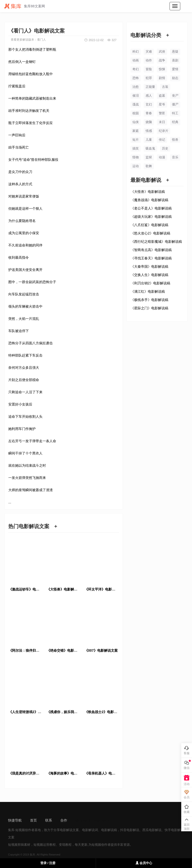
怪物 (136, 157)
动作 (149, 60)
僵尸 (175, 104)
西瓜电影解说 (152, 830)
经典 (175, 122)
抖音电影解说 (130, 830)
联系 (49, 820)
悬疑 (175, 52)
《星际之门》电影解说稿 (149, 308)
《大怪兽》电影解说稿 (148, 192)
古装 (165, 87)
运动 (136, 166)
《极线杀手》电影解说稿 (149, 300)
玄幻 (149, 104)
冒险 (149, 69)
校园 (136, 113)
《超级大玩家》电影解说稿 (151, 217)
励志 (175, 78)
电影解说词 (90, 830)
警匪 (162, 113)
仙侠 (136, 122)
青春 (149, 113)
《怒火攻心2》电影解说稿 (150, 233)
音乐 (175, 157)
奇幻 (136, 69)
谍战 (136, 104)
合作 (64, 820)
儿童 (149, 140)
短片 (136, 140)
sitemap (81, 820)
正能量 (150, 87)
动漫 (162, 157)
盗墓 (162, 96)
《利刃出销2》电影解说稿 (150, 283)
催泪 (136, 96)
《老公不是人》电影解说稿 (151, 208)
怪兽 (175, 140)
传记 (162, 140)
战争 (162, 60)
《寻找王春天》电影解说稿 (151, 258)
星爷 (162, 104)
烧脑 (149, 122)
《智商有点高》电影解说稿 (151, 250)
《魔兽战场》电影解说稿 (149, 200)
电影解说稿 (109, 830)
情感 (149, 131)
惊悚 (162, 69)
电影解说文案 (69, 830)
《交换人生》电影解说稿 (149, 275)
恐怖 (136, 78)
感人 (149, 96)
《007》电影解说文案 (101, 650)
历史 (165, 148)
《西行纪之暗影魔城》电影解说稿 (156, 242)
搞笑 (136, 148)
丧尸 (175, 96)
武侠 (162, 52)
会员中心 (144, 863)
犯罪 (149, 78)
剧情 (162, 78)
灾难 (149, 52)
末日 (162, 122)
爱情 (175, 69)
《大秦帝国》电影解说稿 (149, 266)
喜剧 (175, 60)
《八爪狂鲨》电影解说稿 (149, 225)
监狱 (149, 157)
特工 (175, 113)
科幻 (136, 52)
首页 (33, 820)
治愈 (136, 87)
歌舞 (149, 166)
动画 (136, 60)
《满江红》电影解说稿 (148, 291)
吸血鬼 (150, 148)
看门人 (42, 40)
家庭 (136, 131)
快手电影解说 (174, 830)
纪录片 (164, 131)
